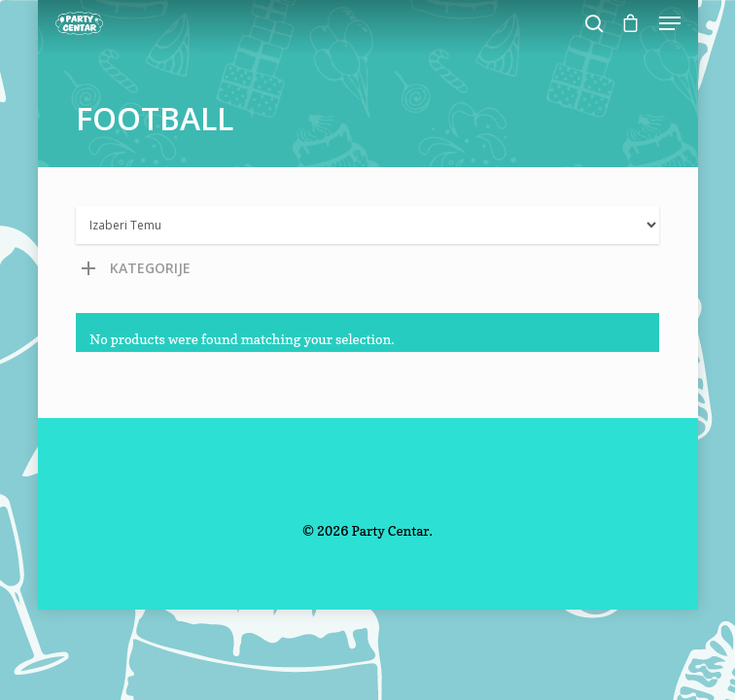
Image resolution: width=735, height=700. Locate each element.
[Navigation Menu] (670, 23)
